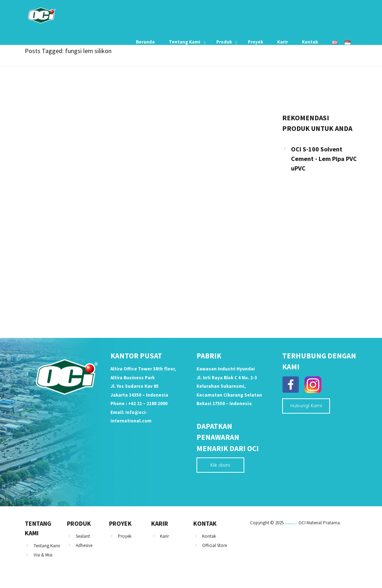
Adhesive (84, 545)
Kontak (209, 536)
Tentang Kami (47, 546)
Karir (164, 536)
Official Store (215, 545)
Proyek (125, 536)
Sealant (83, 536)
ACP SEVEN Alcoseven (291, 524)
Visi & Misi (43, 555)
